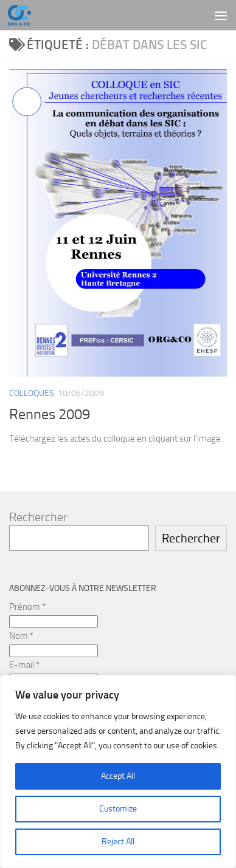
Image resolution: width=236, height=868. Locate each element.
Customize (118, 809)
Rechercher (38, 517)
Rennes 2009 (50, 414)
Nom (21, 636)
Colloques (32, 393)
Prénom (27, 607)
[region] (118, 771)
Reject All (118, 842)
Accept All (118, 776)
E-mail (24, 665)
